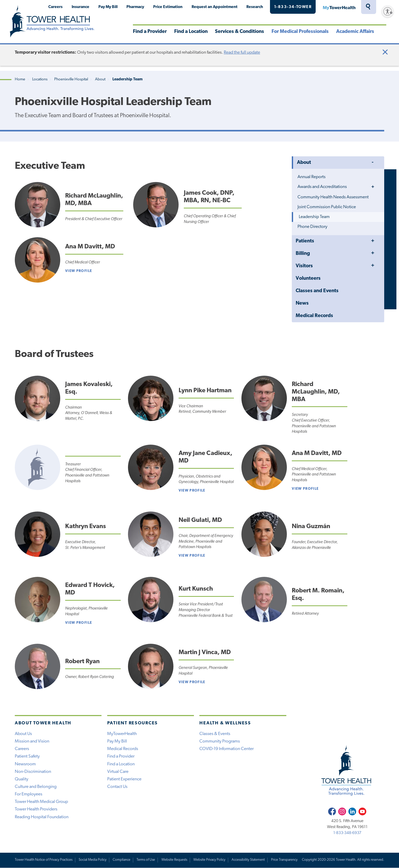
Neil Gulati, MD (200, 520)
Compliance (121, 860)
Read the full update (242, 52)
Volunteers (308, 279)
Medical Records (314, 316)
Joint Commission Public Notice (327, 207)
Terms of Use (146, 860)
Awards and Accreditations (322, 187)
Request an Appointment (215, 7)
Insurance (80, 7)
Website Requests (174, 860)
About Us (23, 734)
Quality (22, 779)
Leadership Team (314, 217)
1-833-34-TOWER (293, 7)
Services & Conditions (239, 32)
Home (20, 79)
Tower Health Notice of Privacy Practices (44, 860)
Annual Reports (312, 177)
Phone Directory (312, 227)
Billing (303, 254)
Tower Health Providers (36, 809)
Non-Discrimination (33, 772)
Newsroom (25, 764)
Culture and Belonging (36, 787)
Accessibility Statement (248, 860)
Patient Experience (124, 779)
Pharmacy (135, 7)
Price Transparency (284, 860)
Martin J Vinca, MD (205, 653)
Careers (55, 7)
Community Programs (220, 741)
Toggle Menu (373, 162)
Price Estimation (168, 7)
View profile (192, 491)
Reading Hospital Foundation (42, 817)
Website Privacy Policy (209, 860)
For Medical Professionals (300, 32)
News (302, 303)
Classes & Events (215, 734)
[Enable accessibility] (388, 11)
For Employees (29, 794)
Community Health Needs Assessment (333, 197)
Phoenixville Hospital (71, 79)
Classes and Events (317, 291)
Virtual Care (118, 772)
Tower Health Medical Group (41, 802)
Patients (305, 241)
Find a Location (191, 32)
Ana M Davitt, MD (90, 247)
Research (255, 7)
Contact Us (117, 787)
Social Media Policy (93, 860)
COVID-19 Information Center (226, 749)
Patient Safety (27, 756)
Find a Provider (150, 32)
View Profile (79, 271)
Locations (40, 79)
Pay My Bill (108, 7)
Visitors (304, 266)
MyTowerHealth (339, 7)
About (100, 79)
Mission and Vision (32, 741)
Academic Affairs (355, 32)
